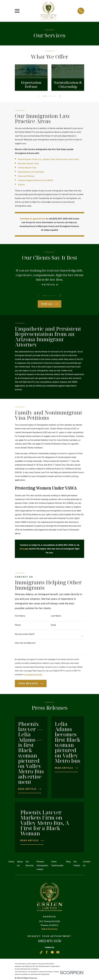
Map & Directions (50, 929)
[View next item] (61, 96)
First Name (20, 616)
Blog (68, 862)
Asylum (21, 185)
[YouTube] (58, 952)
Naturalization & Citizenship (31, 172)
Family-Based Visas (27, 168)
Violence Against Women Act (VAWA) (36, 180)
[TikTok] (41, 952)
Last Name (56, 616)
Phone (18, 625)
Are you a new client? (25, 634)
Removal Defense (26, 176)
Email (53, 625)
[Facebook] (47, 952)
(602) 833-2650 (50, 941)
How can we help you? (25, 643)
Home (11, 862)
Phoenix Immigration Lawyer (42, 865)
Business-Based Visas (28, 163)
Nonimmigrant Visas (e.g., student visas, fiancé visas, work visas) (48, 159)
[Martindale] (52, 952)
